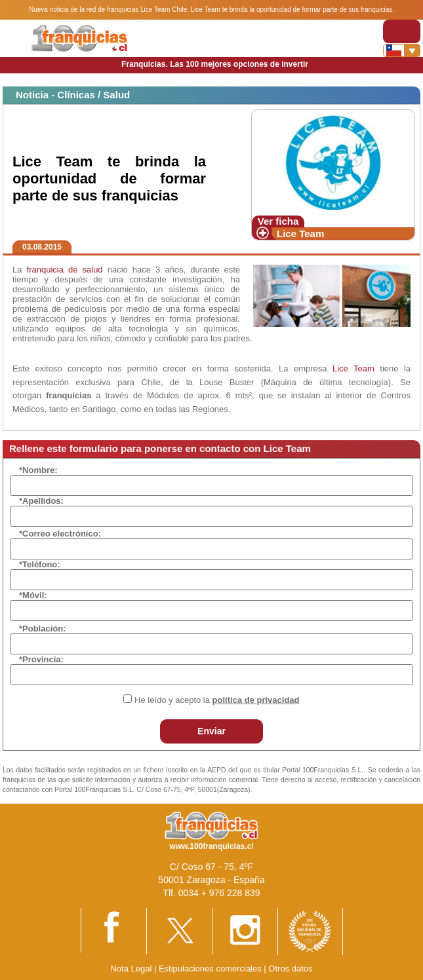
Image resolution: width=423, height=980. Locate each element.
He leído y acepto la (217, 700)
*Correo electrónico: (60, 534)
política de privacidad (256, 700)
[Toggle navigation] (402, 31)
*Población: (43, 629)
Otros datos (290, 969)
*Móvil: (33, 595)
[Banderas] (402, 50)
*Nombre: (38, 470)
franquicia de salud (65, 270)
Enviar (211, 731)
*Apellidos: (41, 501)
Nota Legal (131, 969)
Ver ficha (278, 221)
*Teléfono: (40, 564)
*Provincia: (41, 659)
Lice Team (300, 234)
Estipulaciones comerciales (211, 969)
